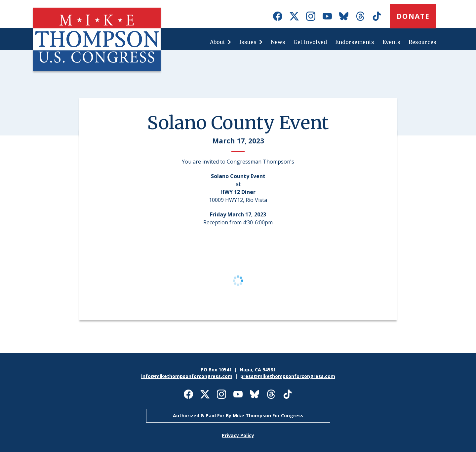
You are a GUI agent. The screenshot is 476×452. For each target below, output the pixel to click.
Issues (248, 42)
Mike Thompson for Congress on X (294, 16)
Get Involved (310, 42)
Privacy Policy (238, 435)
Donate (413, 16)
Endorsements (355, 42)
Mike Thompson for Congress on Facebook (278, 16)
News (278, 42)
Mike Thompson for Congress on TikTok (377, 16)
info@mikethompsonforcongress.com (187, 376)
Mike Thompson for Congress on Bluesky (344, 16)
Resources (422, 42)
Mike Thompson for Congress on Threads (360, 16)
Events (391, 42)
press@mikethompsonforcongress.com (288, 376)
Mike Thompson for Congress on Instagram (311, 16)
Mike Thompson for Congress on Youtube (327, 16)
